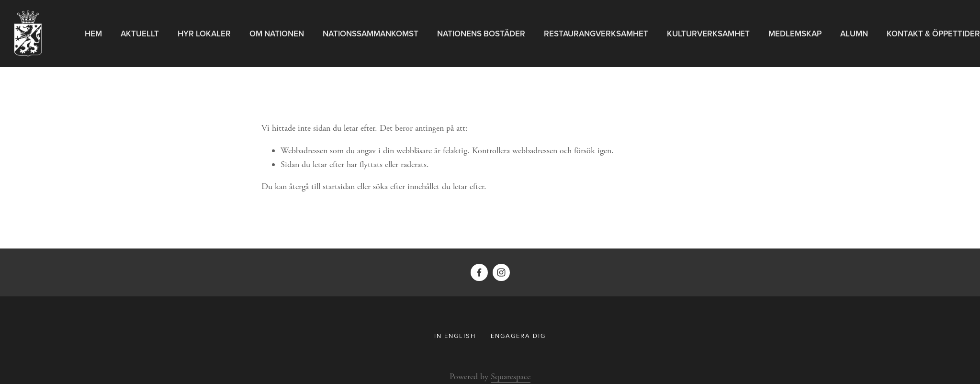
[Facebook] (479, 272)
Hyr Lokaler (204, 34)
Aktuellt (140, 34)
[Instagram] (501, 272)
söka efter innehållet (406, 186)
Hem (93, 34)
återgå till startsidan (322, 186)
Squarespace (511, 377)
